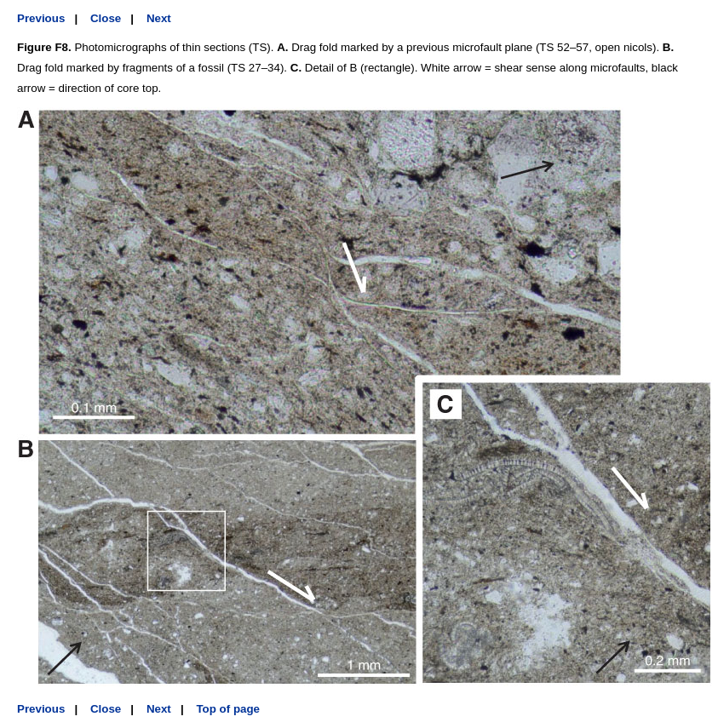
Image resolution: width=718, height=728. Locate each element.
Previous (41, 18)
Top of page (228, 709)
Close (106, 18)
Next (159, 18)
